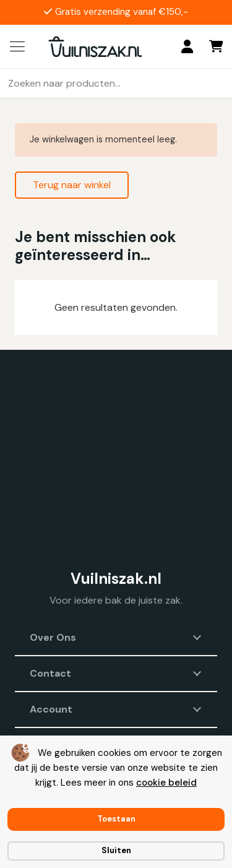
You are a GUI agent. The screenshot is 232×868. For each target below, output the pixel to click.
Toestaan (116, 819)
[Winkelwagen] (217, 46)
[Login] (187, 46)
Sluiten (116, 850)
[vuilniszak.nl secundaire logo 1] (95, 47)
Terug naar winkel (72, 185)
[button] (17, 46)
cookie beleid (166, 783)
